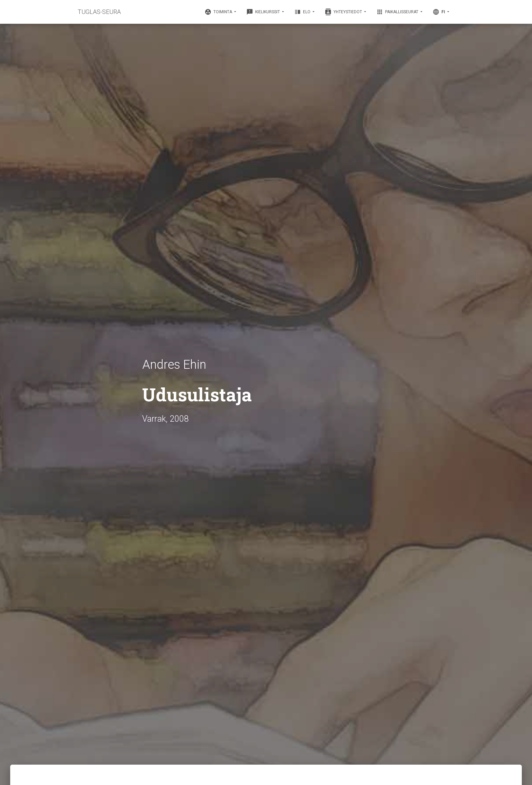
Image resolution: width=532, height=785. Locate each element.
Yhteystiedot (344, 12)
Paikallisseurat (398, 12)
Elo (303, 12)
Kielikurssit (264, 12)
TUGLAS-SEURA (99, 12)
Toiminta (219, 12)
